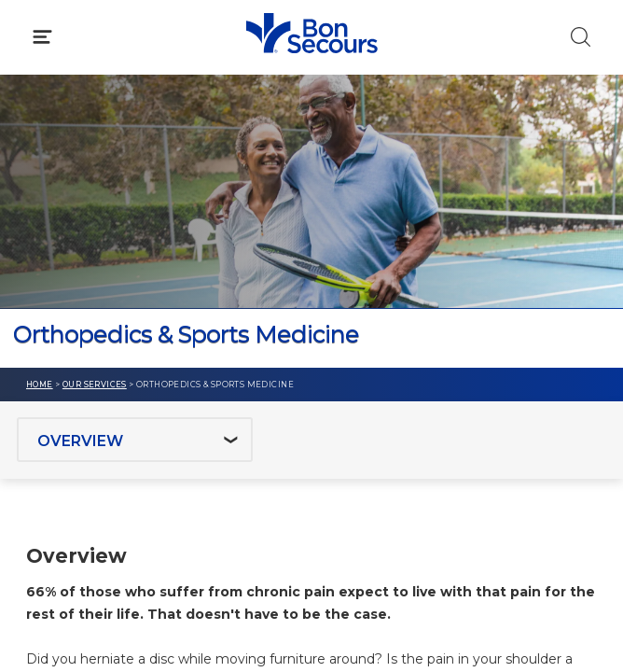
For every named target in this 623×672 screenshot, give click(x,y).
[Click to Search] (581, 37)
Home (40, 385)
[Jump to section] (135, 440)
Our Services (95, 385)
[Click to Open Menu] (42, 37)
